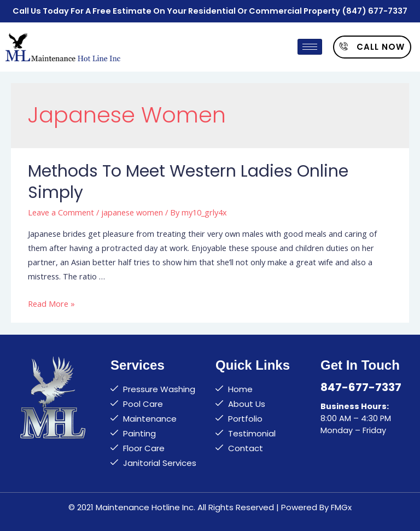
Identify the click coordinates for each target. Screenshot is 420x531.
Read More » (51, 304)
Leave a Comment (61, 212)
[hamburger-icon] (310, 47)
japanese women (132, 212)
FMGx (341, 507)
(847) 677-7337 (375, 11)
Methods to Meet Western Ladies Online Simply (188, 182)
